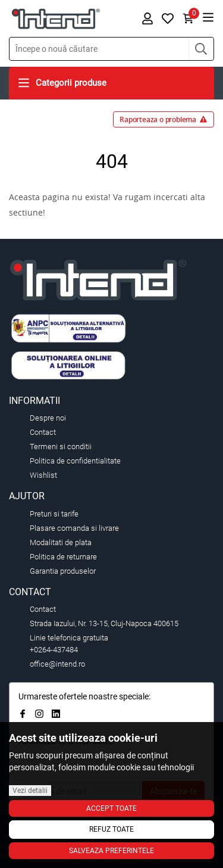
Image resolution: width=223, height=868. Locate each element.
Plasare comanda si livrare (74, 528)
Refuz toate (111, 829)
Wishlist (43, 475)
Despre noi (48, 418)
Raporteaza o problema (164, 119)
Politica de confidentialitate (75, 461)
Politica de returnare (63, 557)
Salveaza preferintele (111, 851)
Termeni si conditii (61, 447)
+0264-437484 (54, 650)
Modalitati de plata (61, 542)
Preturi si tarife (54, 514)
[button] (201, 49)
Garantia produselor (63, 571)
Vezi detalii (30, 791)
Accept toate (111, 808)
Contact (43, 432)
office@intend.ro (57, 664)
